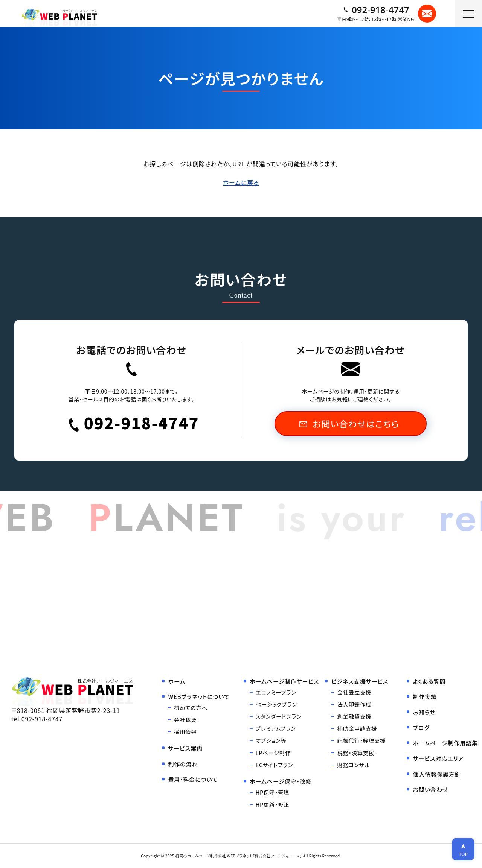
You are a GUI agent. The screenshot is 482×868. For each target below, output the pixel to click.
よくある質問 (429, 681)
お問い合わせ (431, 789)
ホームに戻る (241, 182)
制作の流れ (183, 764)
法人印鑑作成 (354, 704)
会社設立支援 (354, 692)
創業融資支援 (354, 716)
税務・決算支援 (356, 753)
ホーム (177, 681)
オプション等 (271, 740)
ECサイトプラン (274, 765)
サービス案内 (185, 748)
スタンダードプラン (279, 716)
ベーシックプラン (276, 704)
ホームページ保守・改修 (281, 781)
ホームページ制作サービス (284, 681)
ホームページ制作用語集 (445, 743)
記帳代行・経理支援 (361, 740)
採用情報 (185, 732)
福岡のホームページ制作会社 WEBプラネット (214, 856)
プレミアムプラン (276, 728)
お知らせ (424, 712)
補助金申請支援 (357, 728)
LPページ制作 (273, 753)
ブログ (421, 727)
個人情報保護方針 (437, 774)
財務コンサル (353, 765)
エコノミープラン (276, 692)
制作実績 (425, 696)
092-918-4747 (376, 10)
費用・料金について (193, 779)
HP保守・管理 (272, 792)
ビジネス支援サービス (360, 681)
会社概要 (185, 720)
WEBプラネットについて (199, 696)
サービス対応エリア (439, 758)
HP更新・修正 (272, 804)
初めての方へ (191, 708)
